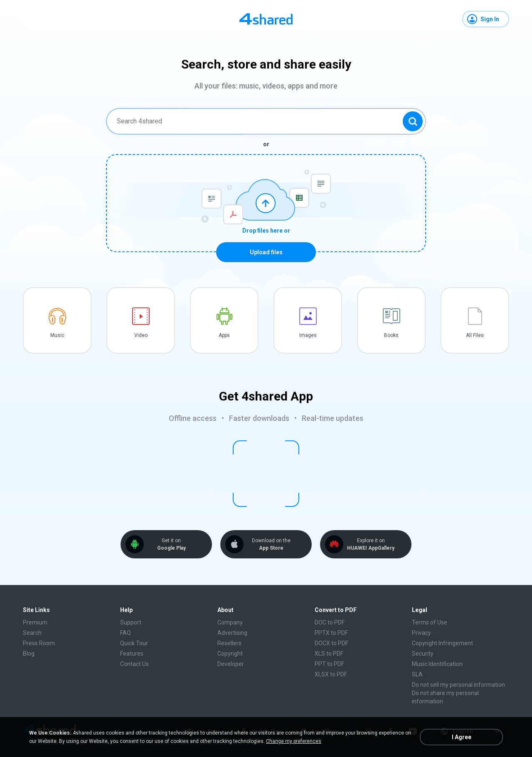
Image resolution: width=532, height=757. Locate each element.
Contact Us (134, 664)
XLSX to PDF (331, 674)
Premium (35, 622)
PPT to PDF (329, 664)
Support (131, 622)
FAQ (126, 633)
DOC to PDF (330, 622)
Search (32, 633)
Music (57, 335)
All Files (475, 335)
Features (132, 654)
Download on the (271, 544)
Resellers (229, 643)
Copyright (230, 654)
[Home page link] (266, 19)
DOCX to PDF (331, 643)
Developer (231, 664)
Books (391, 335)
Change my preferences (294, 741)
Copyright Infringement (442, 643)
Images (308, 335)
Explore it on (371, 544)
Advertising (232, 633)
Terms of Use (430, 622)
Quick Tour (134, 643)
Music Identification (437, 664)
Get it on (171, 544)
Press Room (39, 643)
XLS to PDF (329, 654)
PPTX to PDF (331, 633)
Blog (29, 654)
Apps (224, 335)
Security (423, 654)
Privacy (421, 633)
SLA (417, 674)
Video (141, 335)
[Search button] (413, 121)
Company (230, 622)
